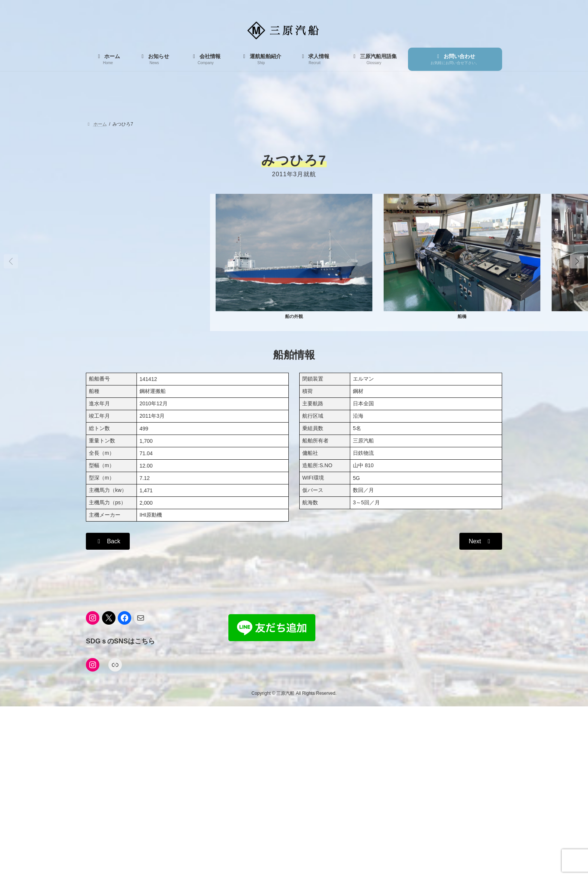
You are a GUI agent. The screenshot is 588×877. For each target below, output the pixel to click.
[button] (577, 261)
